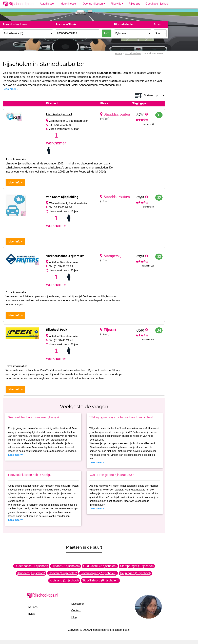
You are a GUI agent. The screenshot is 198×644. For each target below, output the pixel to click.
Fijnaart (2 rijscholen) (66, 566)
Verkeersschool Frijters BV (65, 256)
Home (118, 53)
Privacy (31, 614)
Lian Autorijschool (59, 114)
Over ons (32, 607)
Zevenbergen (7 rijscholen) (98, 573)
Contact (76, 610)
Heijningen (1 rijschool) (135, 573)
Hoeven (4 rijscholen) (63, 573)
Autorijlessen (48, 4)
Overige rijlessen (94, 4)
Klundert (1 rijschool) (31, 573)
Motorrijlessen (69, 4)
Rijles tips (134, 4)
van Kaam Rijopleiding (62, 197)
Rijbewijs (117, 4)
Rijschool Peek (57, 330)
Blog (74, 617)
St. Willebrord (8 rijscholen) (100, 580)
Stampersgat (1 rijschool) (137, 566)
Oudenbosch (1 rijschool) (31, 566)
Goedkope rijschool (157, 4)
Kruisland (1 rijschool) (64, 580)
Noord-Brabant (133, 53)
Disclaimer (78, 604)
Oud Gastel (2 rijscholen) (100, 566)
